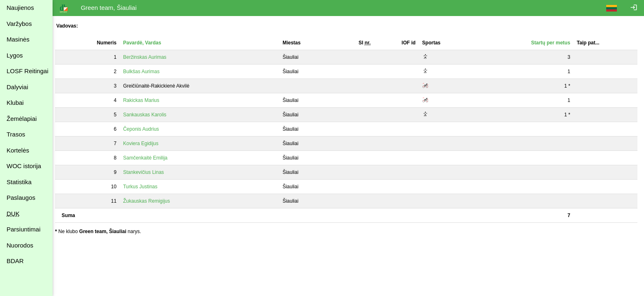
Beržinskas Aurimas (148, 57)
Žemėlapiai (22, 119)
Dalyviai (17, 87)
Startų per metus (551, 43)
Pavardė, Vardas (146, 43)
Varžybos (19, 24)
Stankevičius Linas (147, 172)
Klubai (15, 103)
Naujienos (20, 8)
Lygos (15, 55)
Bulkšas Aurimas (145, 72)
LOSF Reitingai (28, 71)
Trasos (16, 134)
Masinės (18, 39)
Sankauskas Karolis (148, 115)
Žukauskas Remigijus (150, 201)
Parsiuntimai (24, 229)
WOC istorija (24, 166)
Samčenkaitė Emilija (149, 158)
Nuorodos (20, 245)
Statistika (19, 182)
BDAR (15, 261)
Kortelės (18, 150)
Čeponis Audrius (145, 129)
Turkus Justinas (144, 187)
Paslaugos (21, 198)
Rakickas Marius (145, 100)
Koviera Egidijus (145, 143)
